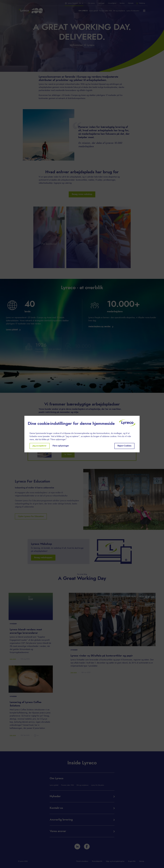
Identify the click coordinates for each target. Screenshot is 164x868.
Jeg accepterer (40, 446)
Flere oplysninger (61, 446)
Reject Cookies (124, 446)
